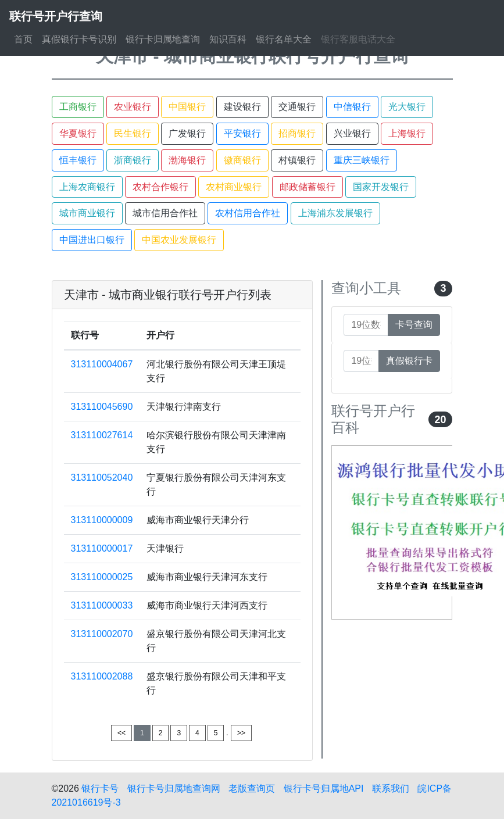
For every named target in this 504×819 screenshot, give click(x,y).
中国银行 (187, 107)
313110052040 (102, 478)
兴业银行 (352, 133)
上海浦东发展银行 (335, 213)
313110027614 (102, 435)
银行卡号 (100, 788)
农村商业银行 (234, 187)
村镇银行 (297, 160)
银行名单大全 (284, 39)
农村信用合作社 (248, 213)
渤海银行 (187, 160)
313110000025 (102, 577)
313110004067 (102, 364)
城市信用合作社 (165, 213)
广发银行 (187, 133)
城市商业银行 (87, 213)
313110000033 (102, 605)
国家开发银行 (381, 187)
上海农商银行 (87, 187)
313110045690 (102, 407)
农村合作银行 (160, 187)
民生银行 (133, 133)
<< (121, 733)
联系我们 (391, 788)
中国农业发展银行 (179, 240)
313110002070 (102, 634)
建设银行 (242, 107)
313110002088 (102, 676)
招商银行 (297, 133)
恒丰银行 (78, 160)
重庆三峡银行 (362, 160)
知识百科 (228, 39)
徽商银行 (242, 160)
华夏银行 (78, 133)
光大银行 (407, 107)
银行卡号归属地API (324, 788)
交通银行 (297, 107)
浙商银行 (133, 160)
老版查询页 (252, 788)
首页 (23, 39)
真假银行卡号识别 (79, 39)
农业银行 (133, 107)
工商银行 (78, 107)
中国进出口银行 (92, 240)
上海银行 (407, 133)
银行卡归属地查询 (163, 39)
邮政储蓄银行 (308, 187)
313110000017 (102, 548)
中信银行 (352, 107)
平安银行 (242, 133)
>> (241, 733)
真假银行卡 (409, 361)
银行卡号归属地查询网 (174, 788)
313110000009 (102, 520)
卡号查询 (414, 325)
